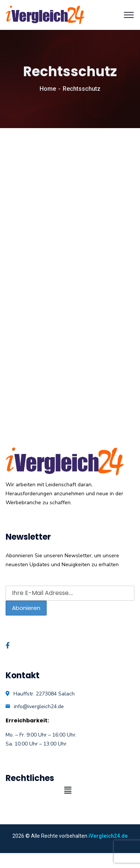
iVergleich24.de (108, 836)
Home (48, 89)
